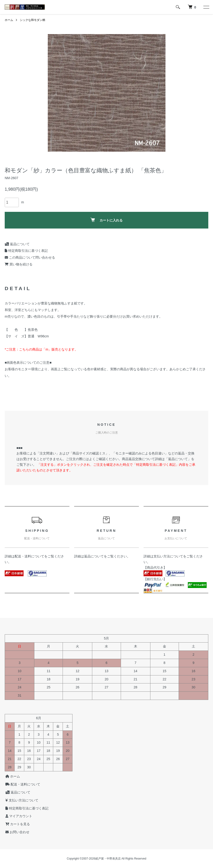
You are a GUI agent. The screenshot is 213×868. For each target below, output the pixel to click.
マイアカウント (18, 816)
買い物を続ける (19, 264)
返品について (17, 244)
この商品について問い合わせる (30, 257)
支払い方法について (168, 556)
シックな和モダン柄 (32, 20)
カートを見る (17, 824)
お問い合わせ (17, 832)
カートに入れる (106, 220)
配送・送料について (29, 556)
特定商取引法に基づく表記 (26, 251)
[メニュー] (206, 7)
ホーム (9, 20)
